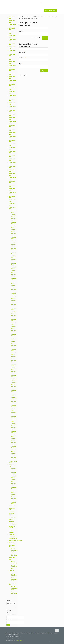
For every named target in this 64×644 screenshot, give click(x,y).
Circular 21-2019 (12, 130)
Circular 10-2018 (14, 421)
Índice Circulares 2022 (14, 579)
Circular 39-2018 (14, 313)
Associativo (12, 517)
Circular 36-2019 (12, 74)
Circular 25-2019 (12, 115)
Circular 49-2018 (14, 275)
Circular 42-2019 (12, 51)
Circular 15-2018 (14, 402)
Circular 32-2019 (12, 89)
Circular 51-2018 (14, 268)
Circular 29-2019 (12, 100)
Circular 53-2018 (14, 260)
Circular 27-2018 (14, 357)
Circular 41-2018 (14, 305)
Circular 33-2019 (12, 85)
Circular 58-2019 (14, 481)
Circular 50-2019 (12, 21)
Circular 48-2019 (12, 29)
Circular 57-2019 (14, 484)
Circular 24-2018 (14, 369)
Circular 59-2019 (14, 477)
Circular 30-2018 (14, 346)
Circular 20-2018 (14, 384)
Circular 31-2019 (12, 92)
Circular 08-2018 (14, 428)
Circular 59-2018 (14, 219)
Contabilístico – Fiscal (12, 527)
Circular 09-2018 (14, 425)
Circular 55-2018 (14, 249)
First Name (22, 52)
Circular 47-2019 (12, 33)
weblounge (20, 640)
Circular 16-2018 (14, 398)
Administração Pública (12, 462)
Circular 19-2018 (14, 387)
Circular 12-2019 (12, 163)
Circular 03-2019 (12, 197)
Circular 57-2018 (14, 238)
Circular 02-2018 (14, 454)
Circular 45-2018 (14, 290)
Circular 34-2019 (12, 81)
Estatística (12, 519)
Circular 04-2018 (14, 447)
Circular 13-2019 (12, 160)
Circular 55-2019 (14, 492)
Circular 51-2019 (12, 18)
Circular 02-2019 (12, 201)
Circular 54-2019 (14, 495)
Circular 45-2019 (12, 40)
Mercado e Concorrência (12, 538)
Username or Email (24, 25)
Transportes (12, 524)
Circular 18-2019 (12, 141)
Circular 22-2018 (14, 376)
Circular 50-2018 (14, 272)
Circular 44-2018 (14, 294)
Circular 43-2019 (12, 48)
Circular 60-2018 (14, 216)
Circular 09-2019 (12, 175)
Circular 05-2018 (14, 439)
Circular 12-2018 (14, 413)
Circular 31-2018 (14, 342)
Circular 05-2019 (12, 189)
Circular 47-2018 (14, 283)
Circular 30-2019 (12, 96)
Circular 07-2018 (14, 432)
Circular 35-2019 (12, 77)
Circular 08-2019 (12, 178)
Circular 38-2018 (14, 316)
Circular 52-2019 (14, 503)
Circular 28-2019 (12, 104)
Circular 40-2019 (12, 59)
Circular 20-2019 (12, 133)
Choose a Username (25, 47)
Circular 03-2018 (14, 451)
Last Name (22, 58)
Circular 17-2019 (12, 145)
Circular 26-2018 (14, 361)
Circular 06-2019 (12, 186)
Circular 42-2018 (14, 301)
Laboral (11, 532)
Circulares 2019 (12, 466)
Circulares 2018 (12, 208)
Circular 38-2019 (12, 66)
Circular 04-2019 (12, 193)
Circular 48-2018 (14, 279)
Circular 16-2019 (12, 148)
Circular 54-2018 (14, 253)
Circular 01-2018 (14, 458)
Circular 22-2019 (12, 126)
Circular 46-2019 (12, 36)
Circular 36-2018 (14, 324)
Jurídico (11, 522)
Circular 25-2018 (14, 365)
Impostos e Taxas (12, 509)
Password (21, 31)
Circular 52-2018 (14, 264)
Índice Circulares (14, 555)
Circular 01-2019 (12, 204)
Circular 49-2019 (12, 25)
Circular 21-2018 (14, 380)
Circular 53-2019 (14, 499)
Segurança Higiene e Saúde (12, 513)
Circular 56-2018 (14, 245)
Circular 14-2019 (12, 156)
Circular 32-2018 (14, 339)
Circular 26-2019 (12, 111)
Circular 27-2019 (12, 107)
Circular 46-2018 (14, 286)
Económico (12, 506)
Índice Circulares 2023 (14, 588)
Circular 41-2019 (12, 55)
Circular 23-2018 (14, 372)
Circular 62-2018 (14, 234)
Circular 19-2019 (12, 137)
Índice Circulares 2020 (14, 550)
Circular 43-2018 (14, 298)
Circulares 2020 (12, 546)
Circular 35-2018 (14, 328)
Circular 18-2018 (14, 391)
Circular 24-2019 (12, 119)
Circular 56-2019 (14, 488)
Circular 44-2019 (12, 44)
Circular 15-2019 (12, 152)
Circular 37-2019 (12, 70)
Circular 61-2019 (14, 469)
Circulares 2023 (12, 584)
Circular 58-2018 (14, 223)
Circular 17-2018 (14, 395)
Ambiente (12, 543)
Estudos (11, 530)
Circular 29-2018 (14, 350)
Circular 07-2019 (12, 182)
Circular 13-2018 (14, 410)
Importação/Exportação (12, 541)
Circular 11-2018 (14, 417)
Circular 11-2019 (12, 167)
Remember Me (37, 38)
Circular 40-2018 (14, 309)
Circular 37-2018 (14, 320)
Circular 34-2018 (14, 331)
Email (21, 64)
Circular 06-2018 (14, 436)
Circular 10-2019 (12, 171)
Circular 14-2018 (14, 406)
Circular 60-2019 (14, 473)
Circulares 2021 (12, 559)
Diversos (11, 535)
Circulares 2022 (12, 571)
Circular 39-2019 (12, 63)
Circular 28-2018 (14, 354)
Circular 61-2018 (14, 212)
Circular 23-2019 (12, 122)
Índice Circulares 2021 (14, 567)
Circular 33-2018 (14, 335)
